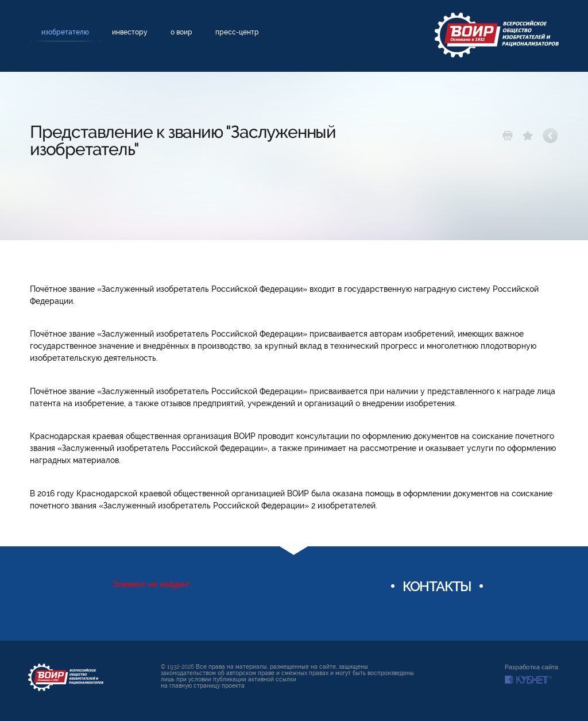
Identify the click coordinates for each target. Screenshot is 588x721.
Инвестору (130, 32)
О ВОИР (181, 32)
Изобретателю (65, 32)
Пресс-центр (237, 32)
